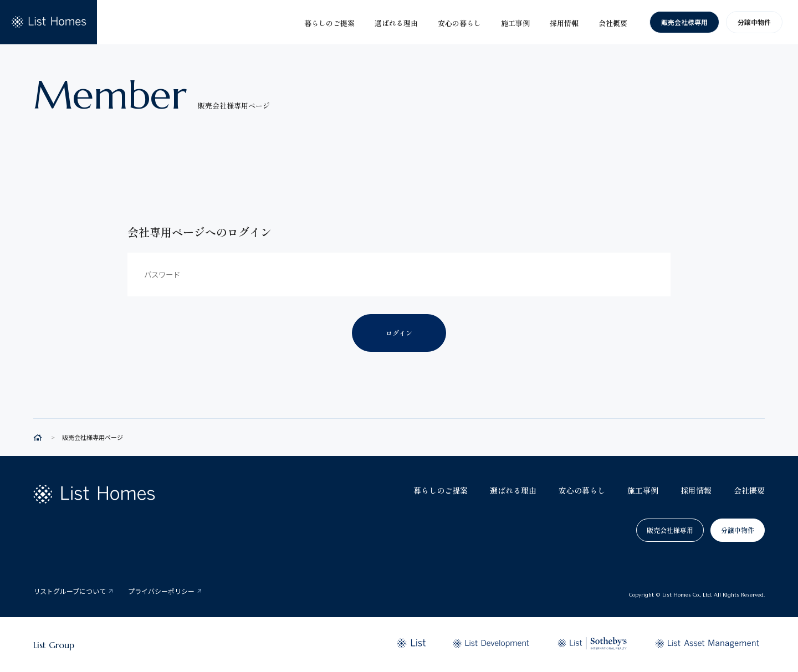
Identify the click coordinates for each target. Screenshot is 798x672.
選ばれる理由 (513, 490)
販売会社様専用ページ (93, 437)
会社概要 (749, 490)
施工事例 (643, 490)
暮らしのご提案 (441, 490)
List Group (54, 645)
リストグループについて (70, 591)
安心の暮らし (582, 490)
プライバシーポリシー (161, 591)
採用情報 (696, 490)
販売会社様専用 (684, 22)
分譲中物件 (754, 22)
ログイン (399, 333)
